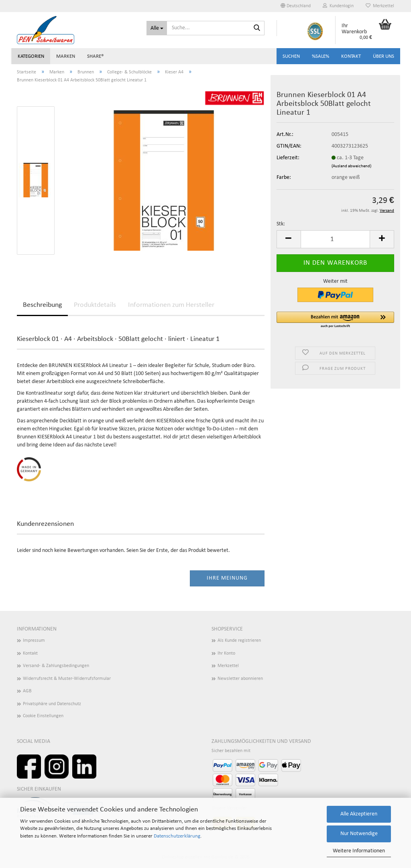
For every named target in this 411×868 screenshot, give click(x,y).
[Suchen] (257, 28)
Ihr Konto (226, 653)
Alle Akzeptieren (359, 814)
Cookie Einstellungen (43, 716)
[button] (296, 6)
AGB (27, 691)
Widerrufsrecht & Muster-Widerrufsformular (67, 679)
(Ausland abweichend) (351, 166)
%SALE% (320, 56)
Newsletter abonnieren (240, 679)
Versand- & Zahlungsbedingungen (56, 666)
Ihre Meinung (227, 578)
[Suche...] (157, 28)
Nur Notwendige (359, 834)
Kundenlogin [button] (338, 6)
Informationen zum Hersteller (171, 305)
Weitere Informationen (359, 851)
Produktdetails (95, 305)
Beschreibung (42, 305)
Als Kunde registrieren (239, 641)
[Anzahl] (335, 239)
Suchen (291, 56)
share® (96, 56)
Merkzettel (380, 6)
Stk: (281, 224)
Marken (66, 56)
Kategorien (31, 56)
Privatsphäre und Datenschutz (52, 704)
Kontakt (351, 56)
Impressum (34, 641)
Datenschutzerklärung (177, 836)
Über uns (384, 56)
